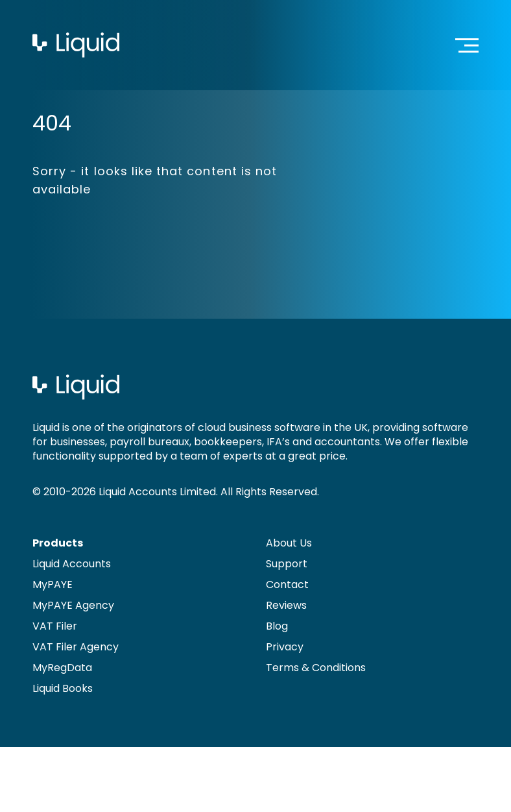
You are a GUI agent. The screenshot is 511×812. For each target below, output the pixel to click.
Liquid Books (63, 688)
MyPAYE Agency (73, 605)
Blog (277, 626)
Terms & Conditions (316, 668)
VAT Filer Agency (76, 647)
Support (287, 564)
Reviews (286, 605)
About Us (289, 543)
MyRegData (62, 668)
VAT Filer (55, 626)
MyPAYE (53, 584)
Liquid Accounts (72, 564)
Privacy (285, 647)
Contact (287, 584)
